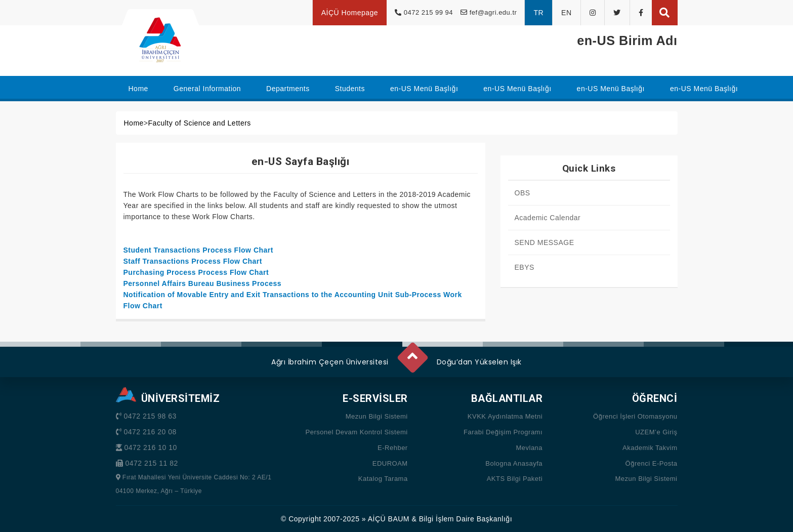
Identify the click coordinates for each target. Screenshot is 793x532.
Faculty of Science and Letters (200, 123)
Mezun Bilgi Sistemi (377, 416)
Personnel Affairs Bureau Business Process (203, 283)
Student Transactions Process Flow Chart (198, 250)
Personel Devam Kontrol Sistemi (357, 432)
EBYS (525, 267)
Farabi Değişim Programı (503, 432)
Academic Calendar (548, 218)
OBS (523, 193)
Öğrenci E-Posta (652, 463)
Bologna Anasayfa (514, 463)
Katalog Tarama (383, 479)
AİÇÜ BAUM (389, 519)
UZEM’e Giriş (656, 432)
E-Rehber (393, 448)
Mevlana (529, 448)
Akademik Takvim (650, 448)
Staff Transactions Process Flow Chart (193, 261)
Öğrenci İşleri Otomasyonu (635, 416)
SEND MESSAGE (545, 242)
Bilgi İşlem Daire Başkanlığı (466, 519)
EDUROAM (390, 463)
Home (134, 123)
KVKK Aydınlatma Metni (505, 416)
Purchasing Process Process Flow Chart (196, 272)
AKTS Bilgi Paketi (515, 479)
